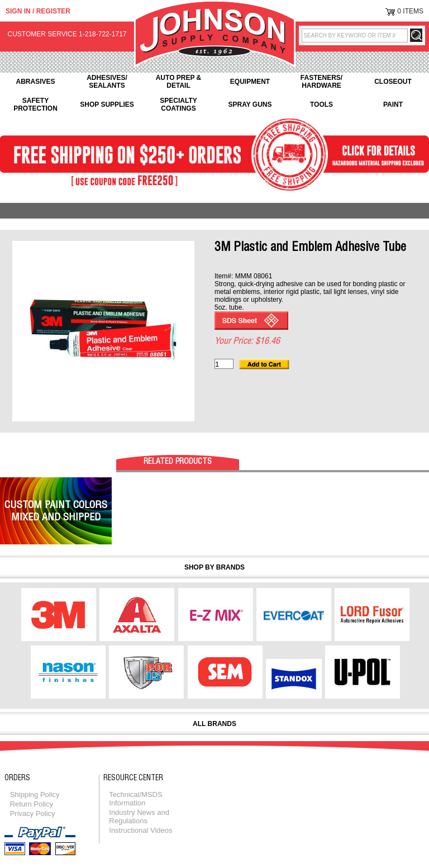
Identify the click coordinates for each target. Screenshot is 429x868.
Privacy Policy (33, 814)
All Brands (214, 724)
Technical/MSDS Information (135, 799)
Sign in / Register (38, 11)
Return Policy (32, 804)
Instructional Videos (140, 830)
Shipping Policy (35, 795)
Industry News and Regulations (139, 817)
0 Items (410, 11)
